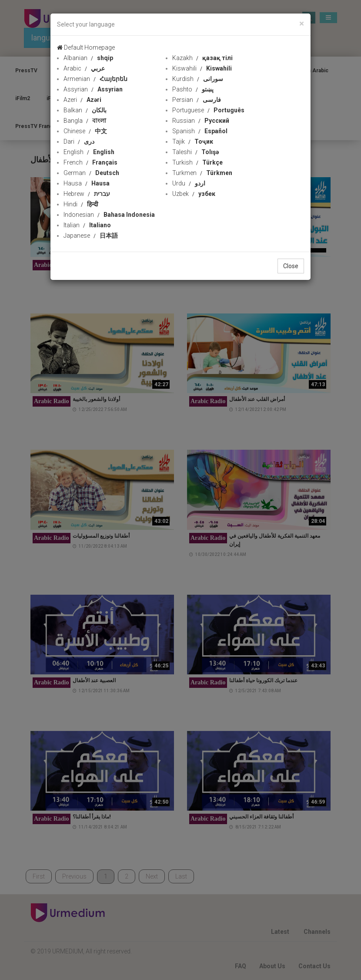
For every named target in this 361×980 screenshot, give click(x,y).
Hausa (87, 183)
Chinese (85, 131)
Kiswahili (202, 68)
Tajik (193, 141)
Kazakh (202, 58)
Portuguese (208, 110)
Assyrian (93, 89)
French (90, 162)
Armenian (95, 79)
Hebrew (87, 194)
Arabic (84, 68)
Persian (197, 100)
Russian (201, 121)
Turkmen (202, 173)
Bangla (85, 121)
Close (291, 266)
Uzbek (194, 194)
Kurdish (198, 79)
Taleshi (196, 152)
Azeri (82, 100)
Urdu (189, 183)
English (89, 152)
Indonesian (109, 215)
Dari (79, 141)
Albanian (88, 58)
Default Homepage (86, 47)
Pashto (193, 89)
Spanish (200, 131)
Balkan (85, 110)
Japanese (91, 236)
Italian (87, 225)
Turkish (197, 162)
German (91, 173)
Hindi (81, 204)
